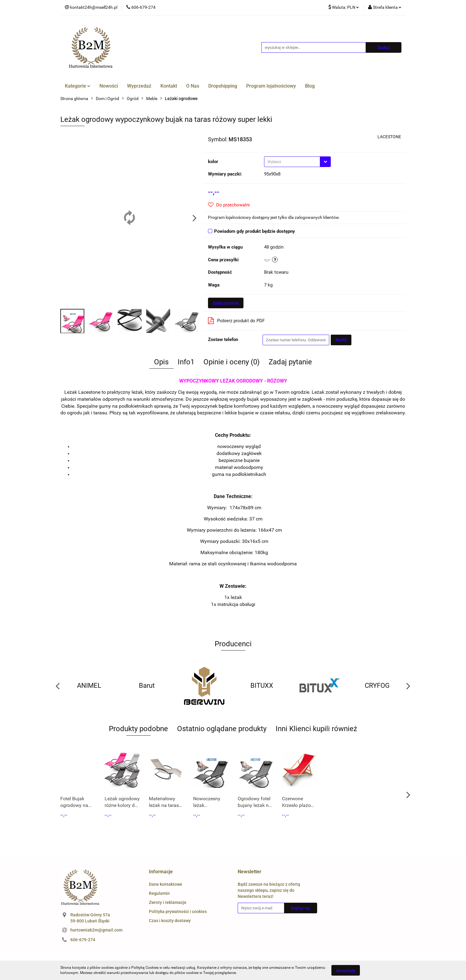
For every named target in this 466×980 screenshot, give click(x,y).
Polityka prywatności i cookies (178, 911)
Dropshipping (223, 86)
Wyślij (341, 340)
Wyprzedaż (139, 86)
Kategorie (78, 86)
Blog (310, 86)
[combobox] (297, 162)
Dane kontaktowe (166, 884)
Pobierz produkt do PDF (236, 321)
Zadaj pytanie (226, 303)
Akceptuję (346, 970)
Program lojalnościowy (271, 86)
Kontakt (169, 86)
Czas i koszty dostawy (170, 921)
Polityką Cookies (145, 968)
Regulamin (159, 893)
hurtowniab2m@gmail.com (96, 930)
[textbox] (292, 162)
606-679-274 (83, 940)
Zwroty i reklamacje (168, 902)
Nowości (109, 86)
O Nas (193, 86)
